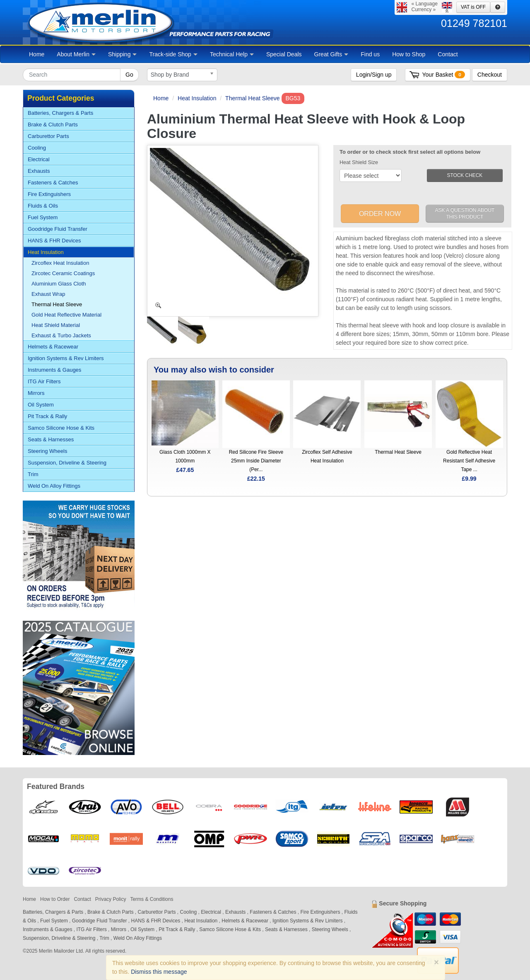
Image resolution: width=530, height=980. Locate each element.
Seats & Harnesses (51, 439)
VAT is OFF (473, 7)
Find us (370, 54)
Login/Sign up (374, 75)
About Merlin (76, 54)
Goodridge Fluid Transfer (58, 229)
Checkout (490, 75)
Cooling (37, 148)
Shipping (123, 54)
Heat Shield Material (56, 325)
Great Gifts (331, 54)
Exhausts (39, 171)
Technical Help (232, 54)
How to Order (55, 899)
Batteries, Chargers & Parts (60, 113)
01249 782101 (474, 23)
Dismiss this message (159, 972)
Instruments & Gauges (54, 370)
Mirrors (36, 393)
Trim (33, 474)
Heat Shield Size (359, 162)
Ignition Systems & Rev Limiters (66, 358)
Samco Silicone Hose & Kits (61, 428)
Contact (448, 54)
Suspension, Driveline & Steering (67, 463)
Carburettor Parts (48, 136)
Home (37, 54)
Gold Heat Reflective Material (66, 315)
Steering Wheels (47, 451)
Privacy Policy (111, 899)
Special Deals (284, 54)
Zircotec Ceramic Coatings (63, 273)
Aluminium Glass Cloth (59, 284)
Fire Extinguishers (49, 194)
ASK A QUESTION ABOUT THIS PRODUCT (465, 213)
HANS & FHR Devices (54, 241)
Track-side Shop (173, 54)
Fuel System (43, 217)
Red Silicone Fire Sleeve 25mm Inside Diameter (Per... (256, 461)
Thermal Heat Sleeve (253, 98)
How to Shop (409, 54)
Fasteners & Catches (53, 183)
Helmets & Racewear (53, 347)
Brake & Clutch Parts (53, 125)
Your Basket (443, 75)
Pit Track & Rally (47, 416)
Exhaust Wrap (48, 294)
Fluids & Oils (43, 206)
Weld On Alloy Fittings (54, 486)
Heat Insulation (197, 98)
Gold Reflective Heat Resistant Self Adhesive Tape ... (469, 461)
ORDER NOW (380, 214)
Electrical (39, 159)
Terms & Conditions (152, 899)
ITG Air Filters (44, 381)
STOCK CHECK (465, 175)
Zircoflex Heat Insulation (60, 263)
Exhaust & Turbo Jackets (61, 335)
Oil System (41, 405)
